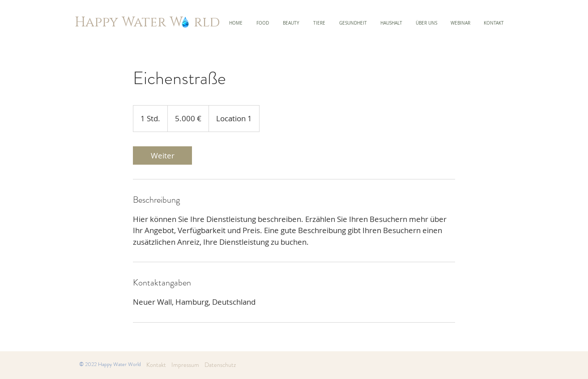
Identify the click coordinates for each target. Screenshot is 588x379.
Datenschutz (220, 365)
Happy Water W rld (147, 22)
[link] (162, 155)
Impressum (183, 365)
